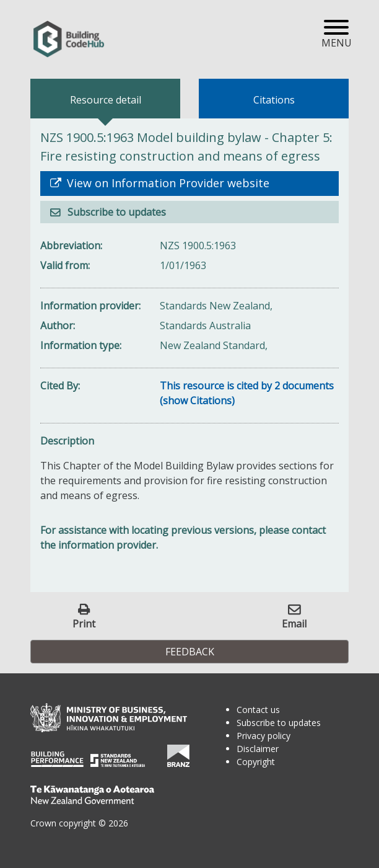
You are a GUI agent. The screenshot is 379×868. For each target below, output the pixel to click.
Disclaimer (258, 749)
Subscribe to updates (115, 212)
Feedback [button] (190, 652)
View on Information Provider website (167, 183)
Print (84, 623)
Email (294, 623)
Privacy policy (264, 736)
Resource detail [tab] (106, 100)
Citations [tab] (274, 100)
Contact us (258, 710)
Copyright (256, 762)
